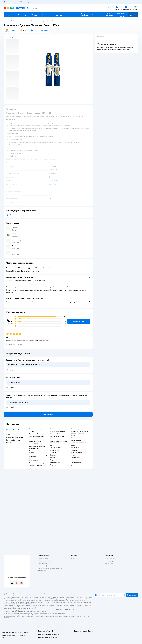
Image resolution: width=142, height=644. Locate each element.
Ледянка (53, 460)
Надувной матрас (77, 453)
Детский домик (76, 463)
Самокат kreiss (33, 444)
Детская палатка (76, 465)
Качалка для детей (34, 449)
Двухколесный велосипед (37, 446)
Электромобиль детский (36, 436)
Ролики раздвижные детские (80, 431)
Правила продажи (43, 563)
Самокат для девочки (35, 465)
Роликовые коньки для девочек (78, 435)
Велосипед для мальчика (58, 431)
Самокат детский (34, 439)
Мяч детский (75, 448)
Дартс (73, 445)
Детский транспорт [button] (13, 429)
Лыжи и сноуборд (39, 21)
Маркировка (14, 215)
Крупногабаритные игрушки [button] (13, 441)
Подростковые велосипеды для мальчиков (59, 442)
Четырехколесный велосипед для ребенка (38, 456)
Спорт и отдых (16, 21)
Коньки (52, 458)
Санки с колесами (56, 448)
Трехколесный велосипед (37, 434)
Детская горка (76, 458)
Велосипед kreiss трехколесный (34, 460)
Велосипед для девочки (57, 429)
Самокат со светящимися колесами (37, 452)
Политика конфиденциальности (47, 566)
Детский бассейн (77, 440)
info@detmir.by (28, 604)
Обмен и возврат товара (45, 561)
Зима (27, 21)
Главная (7, 21)
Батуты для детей (55, 465)
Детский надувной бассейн (80, 443)
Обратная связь (42, 571)
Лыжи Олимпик (59, 21)
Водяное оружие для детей (79, 429)
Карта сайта (41, 573)
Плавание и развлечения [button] (15, 437)
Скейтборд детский (35, 441)
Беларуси (16, 596)
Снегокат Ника (55, 450)
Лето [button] (8, 435)
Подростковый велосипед (58, 436)
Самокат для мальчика (57, 439)
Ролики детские (55, 463)
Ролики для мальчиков (78, 438)
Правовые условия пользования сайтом (35, 594)
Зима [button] (8, 432)
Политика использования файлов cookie (50, 568)
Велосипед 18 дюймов (57, 434)
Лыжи (49, 21)
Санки (52, 445)
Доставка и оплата (43, 559)
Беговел (32, 431)
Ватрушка (53, 455)
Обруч (73, 455)
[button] (133, 15)
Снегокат (53, 453)
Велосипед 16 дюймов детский (38, 463)
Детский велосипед (35, 429)
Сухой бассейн (76, 460)
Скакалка (74, 450)
